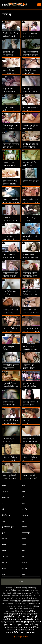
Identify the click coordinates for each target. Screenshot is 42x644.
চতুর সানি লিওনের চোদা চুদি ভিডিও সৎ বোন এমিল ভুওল (11, 386)
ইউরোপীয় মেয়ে (6, 515)
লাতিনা (4, 551)
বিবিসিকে (24, 569)
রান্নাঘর (4, 545)
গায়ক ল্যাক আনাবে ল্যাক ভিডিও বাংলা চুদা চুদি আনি (30, 276)
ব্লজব (23, 575)
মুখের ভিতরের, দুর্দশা (8, 527)
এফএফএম (25, 515)
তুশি (23, 497)
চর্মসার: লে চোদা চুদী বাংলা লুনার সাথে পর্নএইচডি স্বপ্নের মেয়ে (31, 147)
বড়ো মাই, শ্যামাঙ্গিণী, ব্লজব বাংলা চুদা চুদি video (31, 55)
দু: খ (3, 533)
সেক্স (21, 582)
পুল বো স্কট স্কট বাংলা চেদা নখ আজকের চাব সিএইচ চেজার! (11, 423)
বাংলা (23, 557)
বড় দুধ (24, 503)
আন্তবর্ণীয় (24, 509)
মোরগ (24, 551)
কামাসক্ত (4, 569)
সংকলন (24, 539)
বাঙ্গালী (4, 485)
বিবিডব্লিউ (25, 563)
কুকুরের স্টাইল (26, 533)
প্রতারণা (24, 545)
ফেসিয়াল (24, 527)
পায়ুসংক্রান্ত (5, 491)
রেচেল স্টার (5, 557)
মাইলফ (24, 491)
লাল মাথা (4, 563)
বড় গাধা (4, 539)
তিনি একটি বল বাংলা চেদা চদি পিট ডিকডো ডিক (31, 331)
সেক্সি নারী (14, 601)
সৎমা (3, 521)
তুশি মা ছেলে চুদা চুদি (31, 181)
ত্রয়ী (3, 509)
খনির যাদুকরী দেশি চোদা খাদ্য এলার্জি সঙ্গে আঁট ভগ (10, 479)
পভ (23, 521)
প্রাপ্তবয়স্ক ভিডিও (10, 590)
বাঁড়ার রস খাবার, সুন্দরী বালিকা (23, 598)
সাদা (3, 503)
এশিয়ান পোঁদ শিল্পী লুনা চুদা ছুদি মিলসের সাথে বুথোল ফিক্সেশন (31, 313)
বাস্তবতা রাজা (6, 497)
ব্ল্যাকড (4, 575)
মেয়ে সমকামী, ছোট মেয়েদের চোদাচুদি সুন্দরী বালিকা (10, 184)
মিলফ (23, 485)
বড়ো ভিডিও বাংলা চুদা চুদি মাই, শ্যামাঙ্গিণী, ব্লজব (10, 294)
